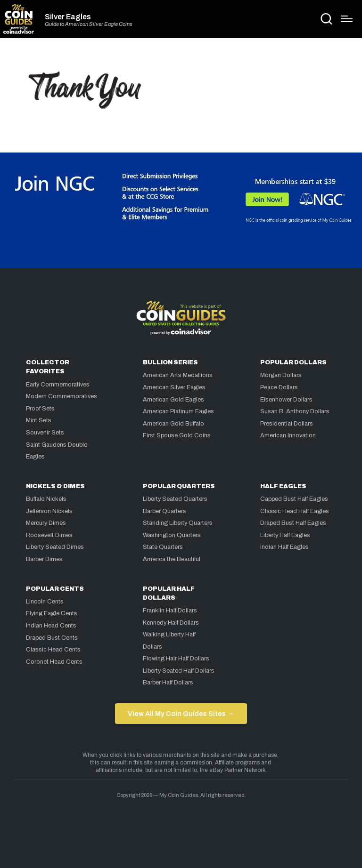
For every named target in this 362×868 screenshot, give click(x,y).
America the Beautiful (172, 559)
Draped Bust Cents (52, 638)
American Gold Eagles (173, 400)
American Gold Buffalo (173, 424)
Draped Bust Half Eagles (293, 523)
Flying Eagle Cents (52, 613)
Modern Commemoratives (62, 396)
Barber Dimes (44, 559)
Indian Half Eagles (284, 547)
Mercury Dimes (46, 523)
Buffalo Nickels (46, 499)
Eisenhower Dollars (286, 400)
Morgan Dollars (281, 375)
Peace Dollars (279, 387)
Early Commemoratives (58, 385)
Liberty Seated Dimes (55, 547)
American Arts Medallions (178, 375)
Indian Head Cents (51, 626)
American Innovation (288, 435)
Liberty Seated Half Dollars (179, 671)
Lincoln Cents (45, 602)
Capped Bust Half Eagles (294, 499)
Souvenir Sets (45, 433)
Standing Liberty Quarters (178, 523)
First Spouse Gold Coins (177, 435)
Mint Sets (39, 420)
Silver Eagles (68, 17)
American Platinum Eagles (178, 411)
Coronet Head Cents (54, 662)
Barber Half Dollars (168, 683)
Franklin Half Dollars (170, 611)
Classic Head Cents (53, 650)
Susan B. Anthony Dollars (295, 411)
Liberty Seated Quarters (175, 499)
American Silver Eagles (174, 387)
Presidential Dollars (287, 424)
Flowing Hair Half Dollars (176, 659)
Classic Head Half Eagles (295, 511)
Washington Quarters (172, 535)
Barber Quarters (165, 511)
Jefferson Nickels (49, 511)
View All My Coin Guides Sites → (181, 714)
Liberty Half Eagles (285, 535)
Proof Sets (40, 409)
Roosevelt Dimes (49, 535)
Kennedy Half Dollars (171, 623)
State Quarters (163, 547)
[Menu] (347, 19)
